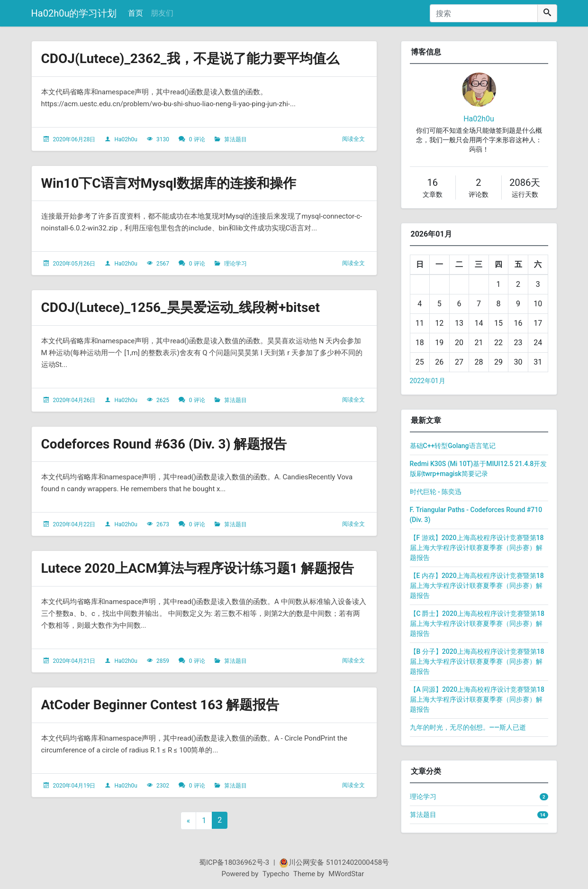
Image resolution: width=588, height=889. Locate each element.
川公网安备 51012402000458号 (334, 862)
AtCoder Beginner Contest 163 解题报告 (160, 705)
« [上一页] (189, 820)
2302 (163, 786)
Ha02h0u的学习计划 (74, 13)
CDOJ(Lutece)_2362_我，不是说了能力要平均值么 (190, 59)
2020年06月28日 (74, 139)
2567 (163, 264)
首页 (136, 13)
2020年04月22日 (74, 524)
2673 (163, 524)
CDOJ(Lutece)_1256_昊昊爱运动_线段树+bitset (181, 307)
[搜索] (484, 13)
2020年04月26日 (74, 400)
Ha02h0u (126, 139)
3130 (163, 139)
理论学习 (235, 264)
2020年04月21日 (74, 661)
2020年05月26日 (74, 264)
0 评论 (197, 139)
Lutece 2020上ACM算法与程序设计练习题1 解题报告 (198, 568)
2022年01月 (428, 381)
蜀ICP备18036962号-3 (234, 862)
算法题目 (235, 139)
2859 (163, 661)
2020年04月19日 (74, 786)
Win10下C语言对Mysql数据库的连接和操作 (169, 183)
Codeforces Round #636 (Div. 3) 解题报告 (164, 444)
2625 (163, 400)
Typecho (276, 874)
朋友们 (162, 13)
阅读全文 (353, 139)
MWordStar (346, 874)
